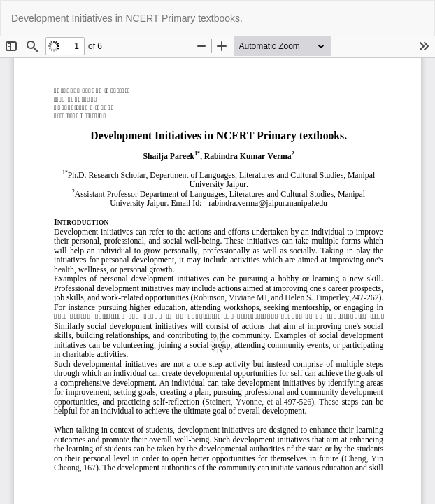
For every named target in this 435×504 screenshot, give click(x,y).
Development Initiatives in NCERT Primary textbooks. (127, 18)
